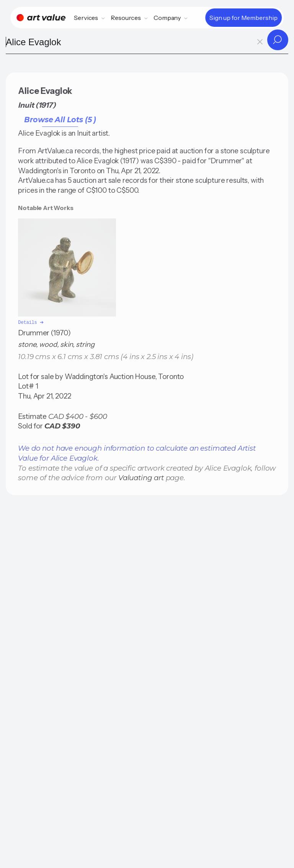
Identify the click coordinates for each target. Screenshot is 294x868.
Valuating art (141, 477)
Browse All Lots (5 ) (60, 120)
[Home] (41, 18)
